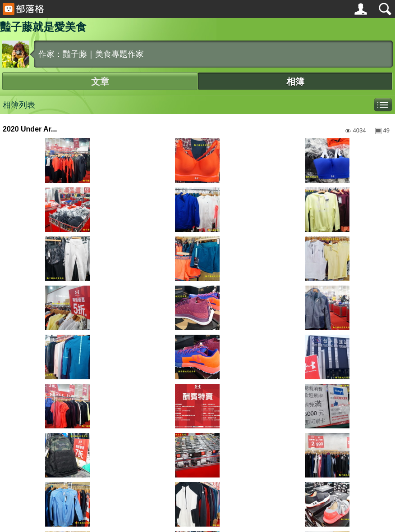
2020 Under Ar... (30, 129)
